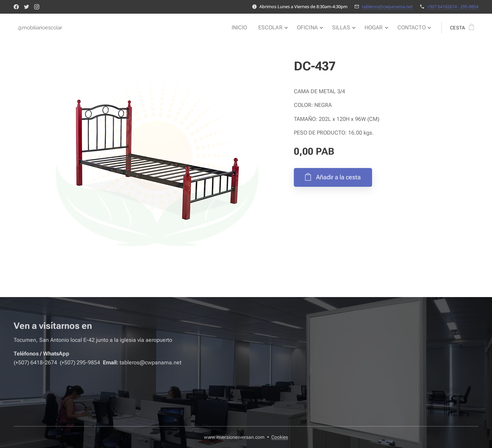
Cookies (280, 437)
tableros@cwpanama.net (387, 6)
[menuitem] (248, 28)
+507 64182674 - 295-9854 (453, 6)
